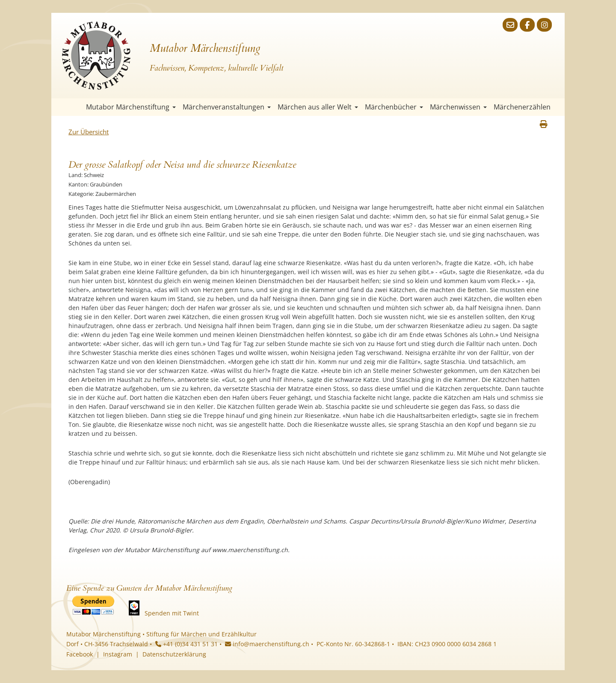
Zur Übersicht (89, 132)
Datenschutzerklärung (174, 654)
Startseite (75, 107)
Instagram (118, 654)
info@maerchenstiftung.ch (267, 644)
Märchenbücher (394, 107)
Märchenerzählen (522, 107)
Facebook (80, 654)
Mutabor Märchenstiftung (131, 107)
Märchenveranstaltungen (227, 107)
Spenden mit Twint (172, 613)
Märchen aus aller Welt (318, 107)
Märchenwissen (458, 107)
